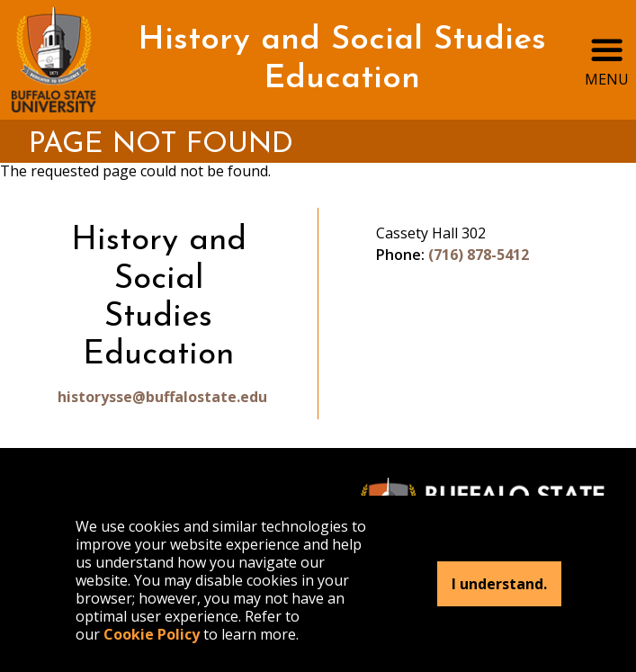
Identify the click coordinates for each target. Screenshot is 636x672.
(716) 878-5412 (479, 255)
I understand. (499, 584)
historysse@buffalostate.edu (159, 397)
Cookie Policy (152, 634)
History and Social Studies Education (342, 59)
